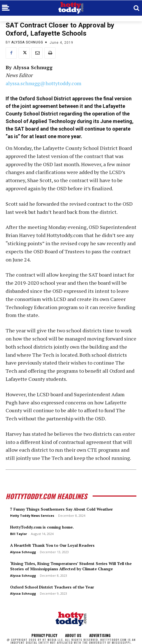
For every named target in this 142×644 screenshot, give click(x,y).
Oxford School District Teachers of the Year (52, 587)
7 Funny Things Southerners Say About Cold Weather (61, 509)
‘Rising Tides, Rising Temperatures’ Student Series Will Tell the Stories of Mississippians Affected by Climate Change (71, 566)
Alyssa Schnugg (27, 42)
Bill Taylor (19, 534)
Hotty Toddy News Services (32, 516)
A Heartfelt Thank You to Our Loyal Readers (52, 545)
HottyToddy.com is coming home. (42, 527)
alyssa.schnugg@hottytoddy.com (43, 83)
